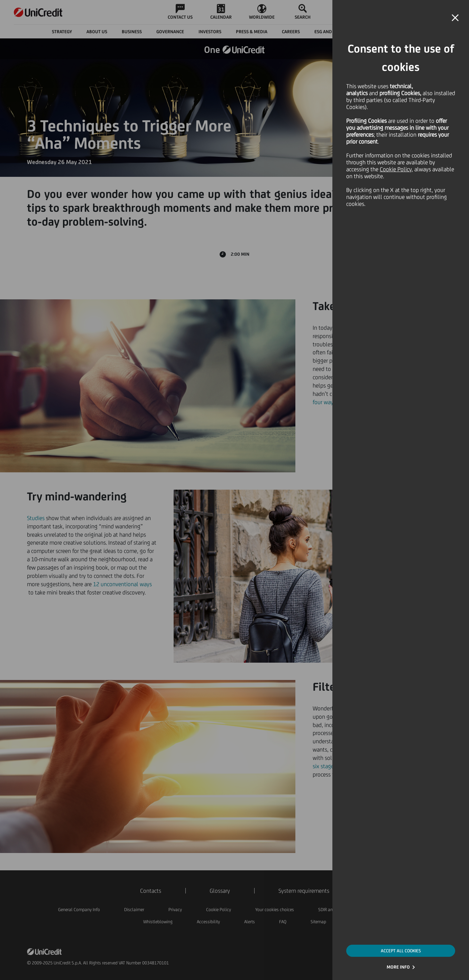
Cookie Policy (396, 169)
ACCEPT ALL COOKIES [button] (401, 951)
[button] (455, 18)
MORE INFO (398, 967)
